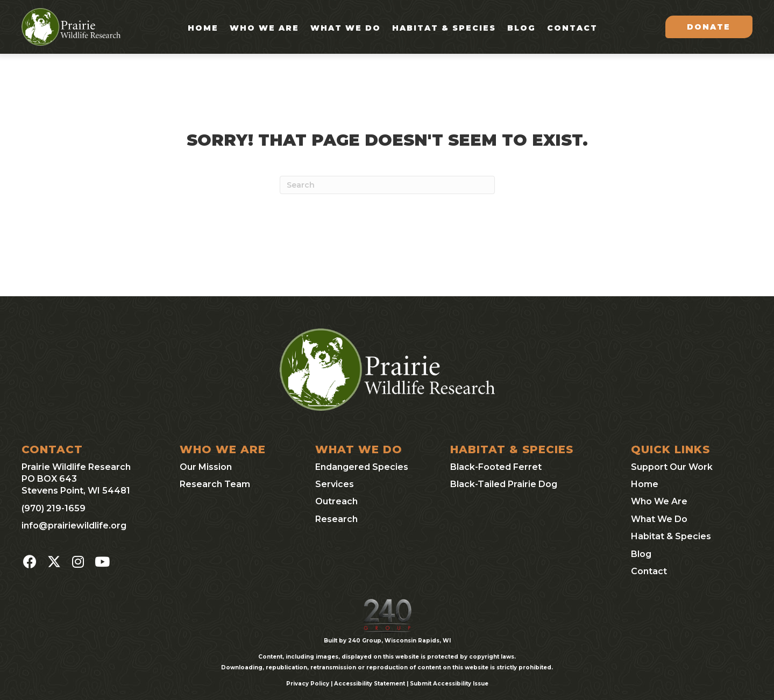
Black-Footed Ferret (496, 467)
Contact (572, 28)
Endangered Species (362, 467)
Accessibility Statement (370, 684)
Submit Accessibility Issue (449, 684)
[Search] (387, 185)
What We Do (346, 28)
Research (336, 519)
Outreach (336, 501)
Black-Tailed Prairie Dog (504, 484)
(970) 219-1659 (54, 508)
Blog (521, 28)
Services (335, 484)
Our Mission (206, 467)
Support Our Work (672, 467)
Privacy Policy (308, 684)
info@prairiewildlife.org (74, 526)
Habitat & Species (444, 28)
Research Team (215, 484)
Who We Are (264, 28)
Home (203, 28)
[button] (30, 562)
